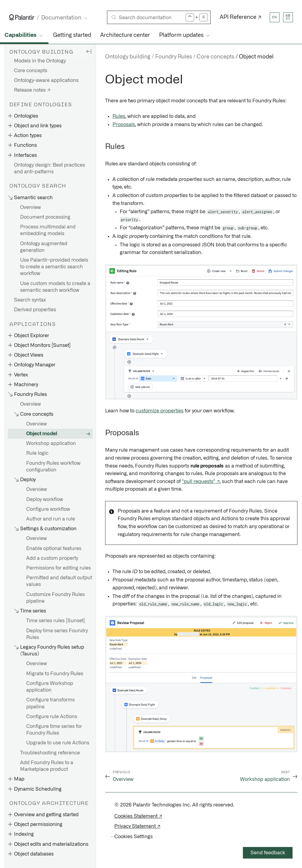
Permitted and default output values (59, 581)
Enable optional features (54, 549)
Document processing (45, 217)
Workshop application (51, 443)
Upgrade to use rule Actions (58, 743)
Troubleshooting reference (50, 753)
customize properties (160, 411)
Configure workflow (48, 509)
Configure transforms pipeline (50, 703)
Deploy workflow (45, 499)
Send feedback (268, 853)
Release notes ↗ (32, 90)
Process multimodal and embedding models (48, 230)
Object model (42, 434)
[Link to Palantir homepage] (22, 17)
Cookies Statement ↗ (138, 816)
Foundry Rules (174, 57)
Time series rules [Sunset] (56, 621)
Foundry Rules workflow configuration (53, 467)
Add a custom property (52, 558)
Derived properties (35, 310)
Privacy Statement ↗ (137, 826)
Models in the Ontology (40, 61)
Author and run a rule (51, 519)
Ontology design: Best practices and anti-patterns (50, 168)
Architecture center (125, 35)
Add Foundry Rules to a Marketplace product (47, 766)
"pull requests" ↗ (201, 482)
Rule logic (37, 453)
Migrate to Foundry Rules (55, 674)
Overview (30, 207)
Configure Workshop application (50, 687)
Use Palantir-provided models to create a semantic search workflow (54, 267)
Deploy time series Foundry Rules (57, 634)
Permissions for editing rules (59, 568)
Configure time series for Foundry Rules (54, 730)
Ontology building (128, 57)
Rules (119, 116)
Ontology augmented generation (44, 247)
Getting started (72, 35)
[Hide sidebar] (89, 51)
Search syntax (30, 300)
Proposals (124, 125)
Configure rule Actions (52, 717)
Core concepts (31, 71)
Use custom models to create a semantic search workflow (55, 287)
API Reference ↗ (241, 17)
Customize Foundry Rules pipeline (55, 598)
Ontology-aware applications (46, 80)
